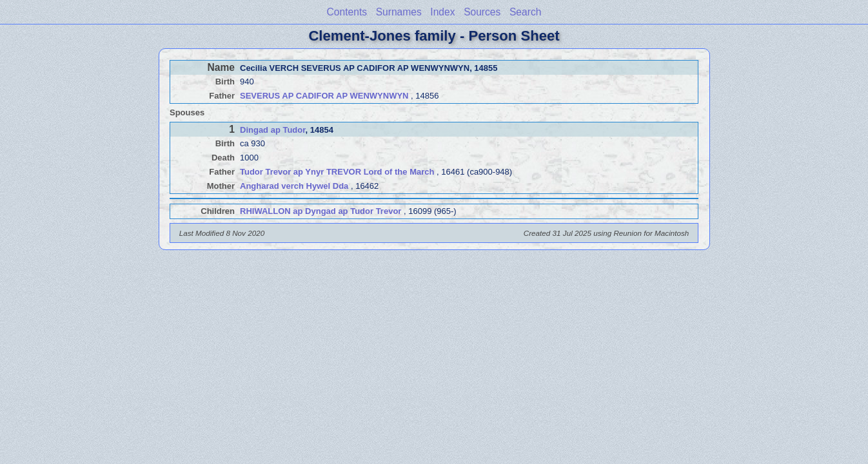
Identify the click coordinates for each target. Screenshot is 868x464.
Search (525, 12)
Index (442, 12)
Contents (347, 12)
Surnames (399, 12)
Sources (482, 12)
